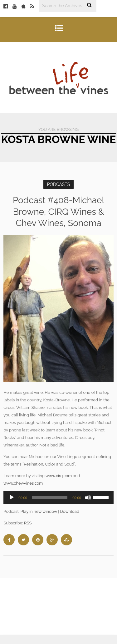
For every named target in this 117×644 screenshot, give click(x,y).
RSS (28, 523)
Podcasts (59, 184)
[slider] (50, 497)
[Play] (12, 497)
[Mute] (88, 497)
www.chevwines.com (23, 483)
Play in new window (39, 511)
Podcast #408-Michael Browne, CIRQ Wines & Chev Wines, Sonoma (58, 212)
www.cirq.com (59, 476)
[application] (58, 497)
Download (70, 511)
